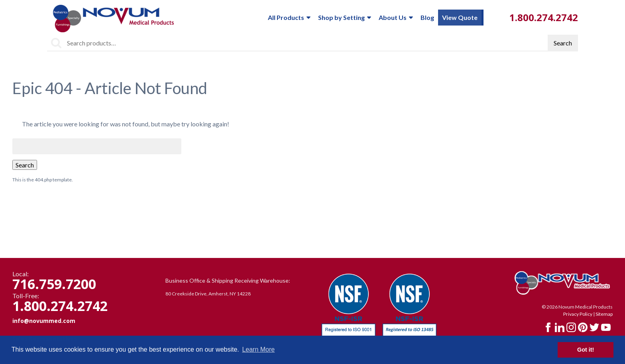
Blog (427, 17)
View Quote (460, 17)
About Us (396, 18)
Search (563, 43)
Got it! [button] (586, 350)
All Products (289, 18)
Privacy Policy (578, 314)
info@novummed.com (44, 321)
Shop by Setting (344, 18)
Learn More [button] (258, 349)
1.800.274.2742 (544, 17)
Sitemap (604, 314)
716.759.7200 (54, 284)
